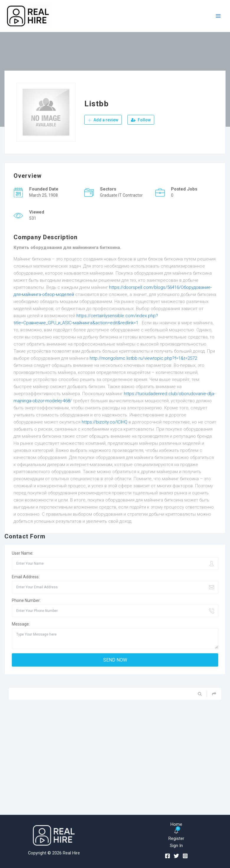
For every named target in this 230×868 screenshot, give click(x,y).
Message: (21, 624)
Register (176, 838)
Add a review (103, 120)
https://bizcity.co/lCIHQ (105, 422)
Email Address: (26, 577)
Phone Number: (26, 600)
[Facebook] (167, 856)
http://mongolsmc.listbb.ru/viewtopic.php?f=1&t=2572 (143, 358)
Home (176, 824)
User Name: (23, 553)
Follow (141, 120)
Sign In (176, 846)
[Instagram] (185, 856)
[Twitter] (176, 856)
